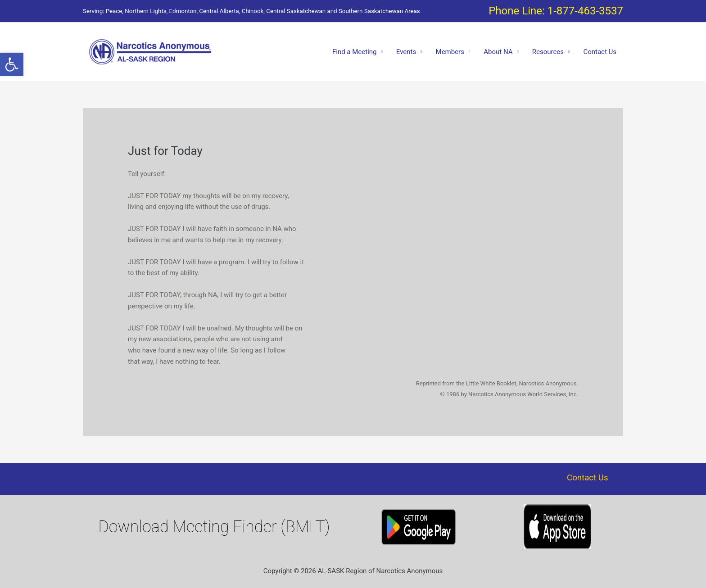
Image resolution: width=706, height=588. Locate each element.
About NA (498, 52)
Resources (548, 52)
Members (450, 52)
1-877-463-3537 (585, 11)
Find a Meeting (355, 52)
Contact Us (600, 52)
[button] (12, 64)
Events (406, 52)
